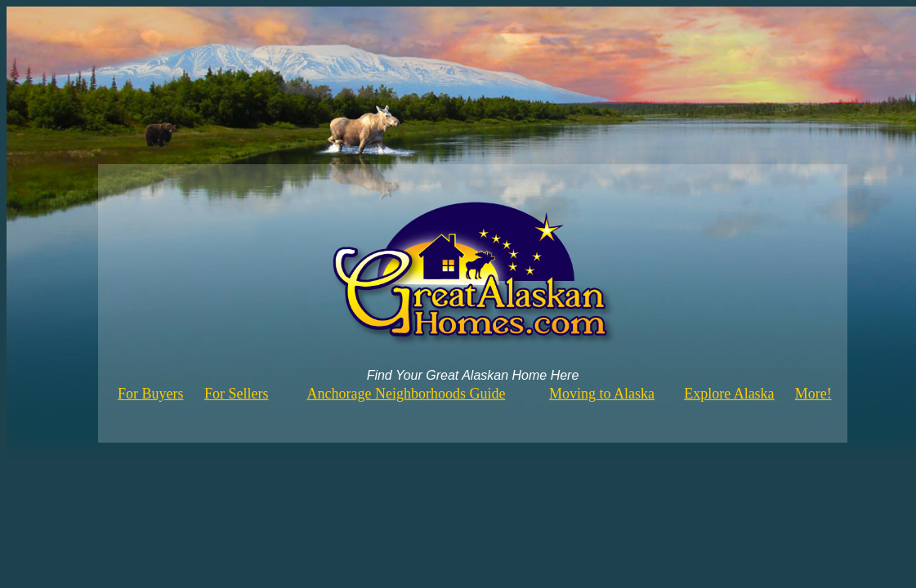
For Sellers (237, 394)
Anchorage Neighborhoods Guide (406, 394)
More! (813, 394)
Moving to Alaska (602, 394)
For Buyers (151, 394)
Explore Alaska (729, 394)
